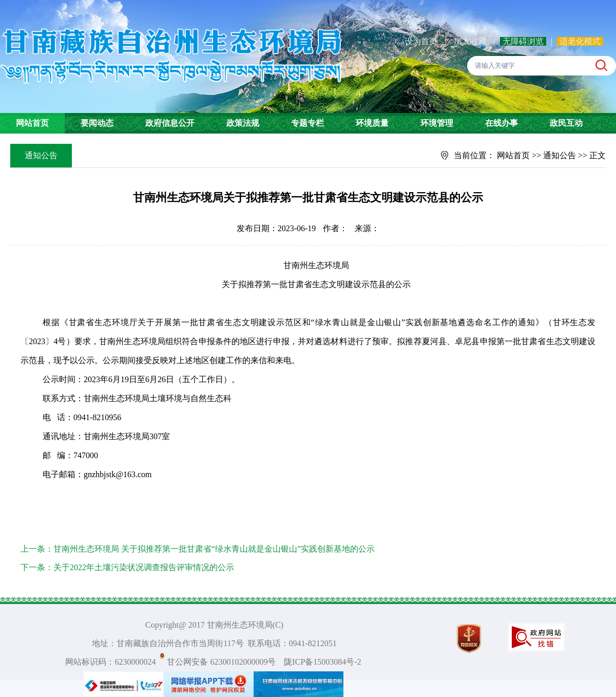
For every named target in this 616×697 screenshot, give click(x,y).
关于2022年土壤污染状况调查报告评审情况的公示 (144, 567)
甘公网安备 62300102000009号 (221, 662)
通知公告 (560, 155)
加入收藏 (471, 41)
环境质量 (372, 123)
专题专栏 (307, 123)
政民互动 (566, 123)
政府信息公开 (170, 123)
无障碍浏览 (523, 41)
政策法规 (243, 123)
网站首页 (32, 123)
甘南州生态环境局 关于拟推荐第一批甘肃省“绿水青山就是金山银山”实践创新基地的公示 (214, 549)
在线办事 (502, 123)
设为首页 (421, 41)
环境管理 (437, 123)
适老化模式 (580, 41)
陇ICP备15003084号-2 (322, 662)
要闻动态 (97, 123)
